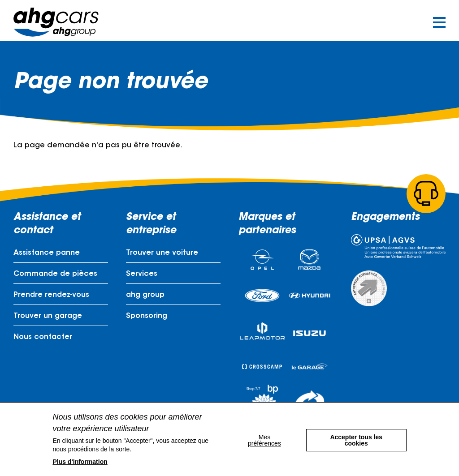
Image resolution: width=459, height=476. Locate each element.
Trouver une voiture (162, 254)
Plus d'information (80, 462)
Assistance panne (47, 254)
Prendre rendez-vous (51, 296)
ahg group (145, 296)
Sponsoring (147, 317)
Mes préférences (263, 439)
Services (142, 275)
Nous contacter (43, 339)
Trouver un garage (48, 317)
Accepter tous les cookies (357, 439)
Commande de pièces (55, 275)
